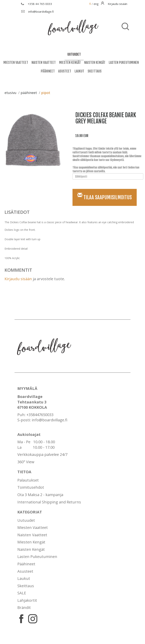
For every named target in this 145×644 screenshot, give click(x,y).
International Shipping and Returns (49, 502)
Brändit (24, 607)
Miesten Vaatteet (16, 62)
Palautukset (28, 480)
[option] (34, 140)
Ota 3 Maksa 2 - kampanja (40, 495)
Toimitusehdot (31, 487)
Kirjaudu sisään (18, 279)
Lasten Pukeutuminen (124, 62)
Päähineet (48, 71)
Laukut (79, 71)
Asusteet (65, 71)
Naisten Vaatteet (44, 62)
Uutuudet (26, 520)
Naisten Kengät (95, 62)
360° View (26, 462)
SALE (22, 593)
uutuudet (74, 54)
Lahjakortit (27, 600)
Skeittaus (95, 71)
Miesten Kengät (70, 62)
